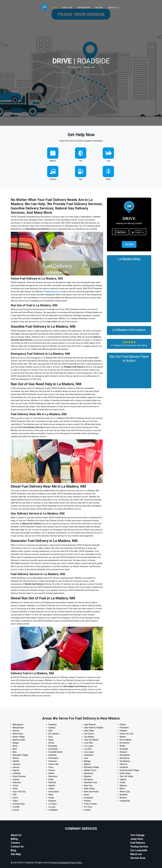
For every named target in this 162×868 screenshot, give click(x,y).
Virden (122, 782)
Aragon (16, 743)
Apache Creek (19, 740)
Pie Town (88, 807)
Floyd (51, 767)
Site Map (16, 854)
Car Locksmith (139, 850)
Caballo (16, 761)
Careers (15, 843)
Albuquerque (18, 728)
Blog (13, 850)
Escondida (53, 749)
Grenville (52, 782)
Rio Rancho (125, 743)
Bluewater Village (20, 755)
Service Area (138, 858)
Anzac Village (19, 737)
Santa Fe (123, 764)
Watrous (123, 786)
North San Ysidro (91, 792)
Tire (81, 161)
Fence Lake (53, 764)
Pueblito (123, 731)
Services (114, 8)
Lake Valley (89, 731)
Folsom (52, 770)
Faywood (52, 761)
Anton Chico (18, 734)
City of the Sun (19, 792)
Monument (89, 773)
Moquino (88, 776)
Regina (123, 737)
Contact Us (17, 847)
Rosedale (124, 749)
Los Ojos (88, 749)
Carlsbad (17, 773)
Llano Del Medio (91, 740)
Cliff (15, 795)
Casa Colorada (19, 776)
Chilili (15, 789)
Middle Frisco (90, 770)
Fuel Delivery (138, 843)
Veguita (123, 779)
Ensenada (53, 746)
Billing (99, 8)
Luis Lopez (89, 752)
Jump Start (137, 839)
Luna (86, 758)
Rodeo (123, 746)
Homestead (54, 792)
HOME (55, 8)
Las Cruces (89, 734)
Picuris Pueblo (90, 804)
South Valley (125, 773)
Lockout (53, 179)
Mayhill (87, 764)
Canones (17, 764)
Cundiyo (52, 728)
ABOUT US (67, 8)
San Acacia (124, 758)
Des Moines (54, 734)
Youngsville (125, 801)
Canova (16, 767)
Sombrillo (124, 767)
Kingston (52, 801)
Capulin (16, 770)
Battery (53, 161)
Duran (51, 740)
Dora (50, 737)
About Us (16, 835)
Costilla (16, 807)
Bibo (15, 752)
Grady (51, 779)
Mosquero (88, 779)
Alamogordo (18, 725)
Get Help (129, 245)
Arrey (15, 746)
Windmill (123, 795)
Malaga (87, 761)
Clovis (15, 798)
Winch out (136, 854)
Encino (51, 743)
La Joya (52, 807)
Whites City (125, 792)
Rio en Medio (125, 740)
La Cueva (52, 804)
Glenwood (53, 776)
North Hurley (89, 789)
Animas (16, 731)
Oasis (87, 795)
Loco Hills (88, 743)
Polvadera (124, 728)
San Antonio (125, 761)
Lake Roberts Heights (94, 728)
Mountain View (90, 782)
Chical (15, 786)
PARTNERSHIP (84, 8)
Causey (16, 779)
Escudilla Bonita (55, 752)
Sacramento (125, 755)
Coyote (16, 810)
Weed (122, 789)
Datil (50, 731)
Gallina (51, 773)
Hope (51, 795)
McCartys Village (91, 767)
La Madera (53, 810)
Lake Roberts (90, 725)
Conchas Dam (19, 804)
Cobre (15, 801)
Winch (108, 179)
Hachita (52, 786)
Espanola (52, 755)
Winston (123, 798)
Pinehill (87, 810)
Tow (108, 161)
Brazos (16, 758)
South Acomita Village (129, 770)
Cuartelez (53, 725)
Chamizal (17, 782)
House (51, 798)
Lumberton (89, 755)
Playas (123, 725)
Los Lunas (89, 746)
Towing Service (139, 847)
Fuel (81, 179)
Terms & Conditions (60, 863)
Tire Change (137, 835)
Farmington (53, 758)
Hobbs (51, 789)
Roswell (123, 752)
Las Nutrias (89, 737)
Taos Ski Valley (126, 776)
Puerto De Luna (126, 734)
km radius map (129, 292)
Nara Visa (88, 786)
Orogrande (89, 798)
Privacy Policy (76, 863)
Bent (15, 749)
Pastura (87, 801)
